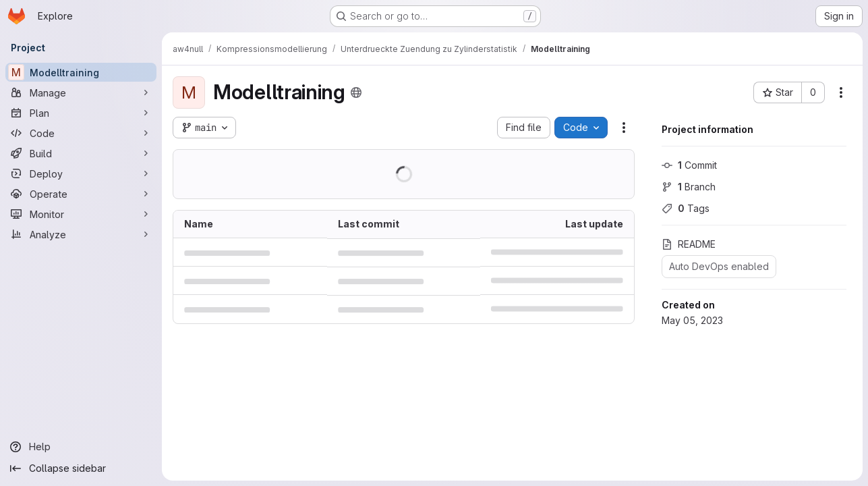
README (689, 244)
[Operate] (81, 194)
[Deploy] (81, 173)
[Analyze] (81, 234)
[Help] (81, 447)
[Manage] (81, 92)
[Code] (81, 133)
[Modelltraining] (81, 72)
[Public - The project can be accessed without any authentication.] (356, 92)
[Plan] (81, 113)
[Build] (81, 153)
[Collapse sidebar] (81, 468)
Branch (689, 187)
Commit (689, 165)
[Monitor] (81, 214)
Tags (686, 208)
